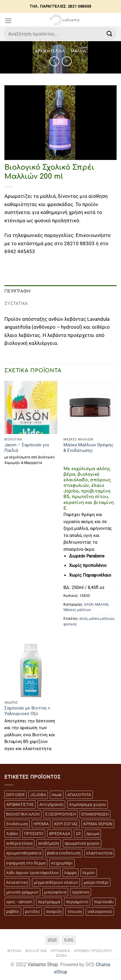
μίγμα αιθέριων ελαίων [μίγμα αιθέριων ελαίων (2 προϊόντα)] (56, 882)
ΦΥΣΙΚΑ (14, 951)
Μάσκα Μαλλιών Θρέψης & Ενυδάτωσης (88, 448)
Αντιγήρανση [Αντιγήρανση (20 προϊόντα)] (51, 804)
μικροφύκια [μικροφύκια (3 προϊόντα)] (55, 892)
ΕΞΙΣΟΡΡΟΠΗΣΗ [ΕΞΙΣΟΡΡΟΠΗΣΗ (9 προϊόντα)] (60, 814)
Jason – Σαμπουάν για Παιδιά (27, 448)
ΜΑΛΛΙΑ (78, 51)
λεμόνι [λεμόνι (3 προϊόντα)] (89, 873)
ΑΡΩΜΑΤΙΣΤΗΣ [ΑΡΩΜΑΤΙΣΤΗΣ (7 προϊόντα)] (20, 804)
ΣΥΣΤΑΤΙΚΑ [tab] (16, 304)
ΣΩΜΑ (61, 955)
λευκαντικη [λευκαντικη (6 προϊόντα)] (17, 882)
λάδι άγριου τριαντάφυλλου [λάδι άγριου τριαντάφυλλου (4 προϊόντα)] (32, 873)
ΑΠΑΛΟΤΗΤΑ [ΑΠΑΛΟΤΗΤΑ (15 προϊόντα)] (79, 795)
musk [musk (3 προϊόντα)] (57, 795)
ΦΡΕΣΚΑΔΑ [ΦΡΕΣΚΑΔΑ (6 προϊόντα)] (60, 834)
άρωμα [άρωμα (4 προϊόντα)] (93, 834)
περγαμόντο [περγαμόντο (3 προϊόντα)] (77, 902)
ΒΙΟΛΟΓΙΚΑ (36, 951)
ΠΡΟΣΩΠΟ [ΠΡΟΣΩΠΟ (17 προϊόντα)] (34, 834)
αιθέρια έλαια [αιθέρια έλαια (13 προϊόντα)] (19, 843)
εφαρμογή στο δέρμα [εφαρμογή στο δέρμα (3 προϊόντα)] (26, 863)
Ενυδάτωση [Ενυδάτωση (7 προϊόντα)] (17, 824)
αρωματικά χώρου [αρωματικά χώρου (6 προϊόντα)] (82, 843)
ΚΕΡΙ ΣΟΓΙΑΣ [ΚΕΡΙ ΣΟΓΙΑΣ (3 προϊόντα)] (66, 824)
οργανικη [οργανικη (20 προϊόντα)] (81, 892)
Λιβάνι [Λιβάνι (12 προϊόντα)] (12, 834)
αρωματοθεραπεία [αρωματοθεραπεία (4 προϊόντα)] (24, 853)
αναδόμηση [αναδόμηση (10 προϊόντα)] (49, 843)
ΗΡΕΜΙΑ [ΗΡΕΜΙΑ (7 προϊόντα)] (41, 824)
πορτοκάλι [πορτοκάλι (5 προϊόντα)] (104, 902)
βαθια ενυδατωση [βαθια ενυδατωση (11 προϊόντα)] (64, 853)
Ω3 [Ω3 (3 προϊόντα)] (78, 834)
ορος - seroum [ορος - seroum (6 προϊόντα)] (19, 902)
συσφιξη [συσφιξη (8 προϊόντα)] (54, 911)
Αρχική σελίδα (50, 51)
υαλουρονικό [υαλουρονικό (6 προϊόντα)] (100, 911)
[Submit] (110, 34)
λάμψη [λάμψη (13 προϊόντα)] (70, 873)
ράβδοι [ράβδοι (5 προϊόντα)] (13, 911)
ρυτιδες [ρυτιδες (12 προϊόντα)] (33, 911)
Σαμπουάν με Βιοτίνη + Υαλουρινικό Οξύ (27, 711)
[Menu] (8, 21)
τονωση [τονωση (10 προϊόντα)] (75, 911)
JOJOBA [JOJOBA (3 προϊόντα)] (38, 795)
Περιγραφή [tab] (18, 291)
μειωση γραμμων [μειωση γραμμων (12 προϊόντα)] (22, 892)
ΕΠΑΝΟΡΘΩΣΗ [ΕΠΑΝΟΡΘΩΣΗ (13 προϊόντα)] (95, 814)
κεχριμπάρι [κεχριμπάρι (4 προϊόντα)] (62, 863)
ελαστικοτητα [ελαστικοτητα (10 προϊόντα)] (99, 853)
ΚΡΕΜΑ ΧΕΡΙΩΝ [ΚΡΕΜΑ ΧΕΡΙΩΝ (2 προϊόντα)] (98, 824)
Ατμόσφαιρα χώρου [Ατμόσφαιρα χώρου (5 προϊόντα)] (88, 804)
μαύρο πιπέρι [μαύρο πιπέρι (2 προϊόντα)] (96, 882)
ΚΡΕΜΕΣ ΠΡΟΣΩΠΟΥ (93, 951)
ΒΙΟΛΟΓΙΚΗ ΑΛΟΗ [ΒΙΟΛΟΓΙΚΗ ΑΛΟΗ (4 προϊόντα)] (23, 814)
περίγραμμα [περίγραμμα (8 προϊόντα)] (49, 902)
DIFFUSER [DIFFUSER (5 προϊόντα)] (15, 795)
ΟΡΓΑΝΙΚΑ (60, 951)
